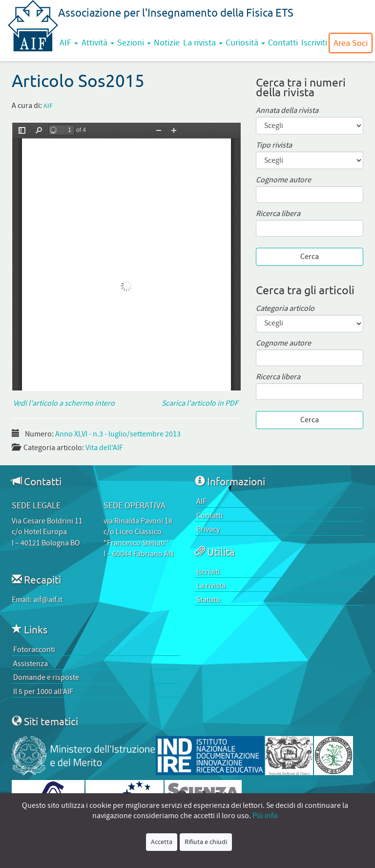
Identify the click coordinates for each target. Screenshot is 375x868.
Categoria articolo (285, 309)
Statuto (208, 600)
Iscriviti (314, 43)
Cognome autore (283, 180)
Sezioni (134, 43)
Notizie (167, 43)
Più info (265, 816)
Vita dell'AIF (104, 448)
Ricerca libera (278, 214)
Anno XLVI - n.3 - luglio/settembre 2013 (118, 434)
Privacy (208, 529)
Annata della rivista (287, 111)
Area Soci (351, 43)
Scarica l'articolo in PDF (201, 403)
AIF (69, 43)
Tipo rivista (274, 145)
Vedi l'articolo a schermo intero (63, 403)
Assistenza (31, 664)
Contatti (283, 43)
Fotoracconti (34, 650)
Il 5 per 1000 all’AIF (43, 692)
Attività (98, 43)
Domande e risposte (46, 677)
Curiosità (245, 43)
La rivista (203, 43)
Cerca (310, 257)
